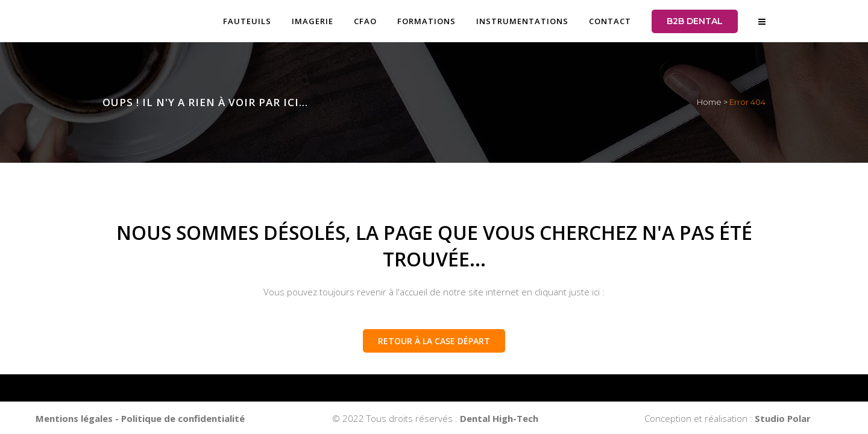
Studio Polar (783, 418)
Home (709, 102)
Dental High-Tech (499, 418)
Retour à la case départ (434, 341)
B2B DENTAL (695, 21)
